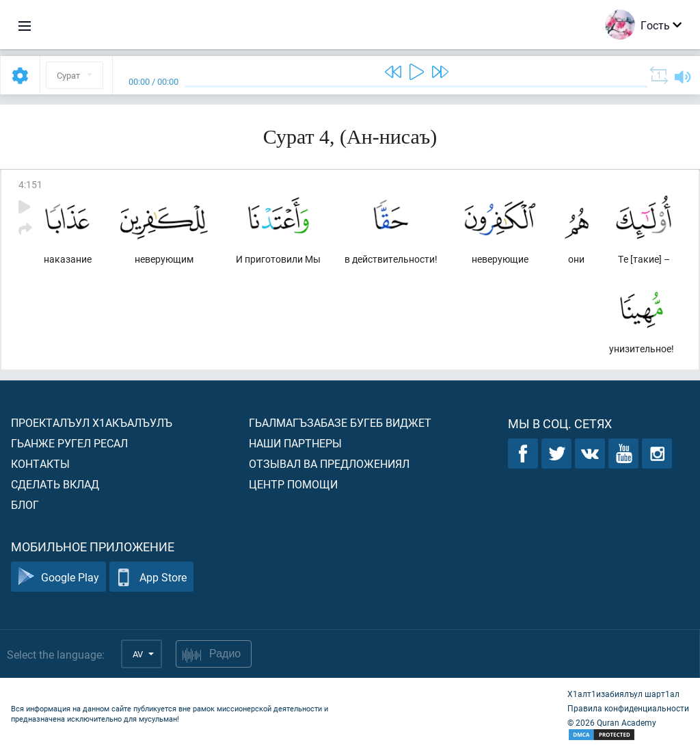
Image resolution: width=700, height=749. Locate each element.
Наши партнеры (295, 443)
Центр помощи (293, 484)
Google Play (58, 577)
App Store (151, 577)
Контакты (40, 463)
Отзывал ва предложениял (329, 463)
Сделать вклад (55, 484)
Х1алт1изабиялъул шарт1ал (623, 694)
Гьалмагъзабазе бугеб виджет (340, 422)
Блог (25, 504)
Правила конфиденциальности (628, 708)
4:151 (30, 184)
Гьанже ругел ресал (69, 443)
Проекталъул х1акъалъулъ (92, 422)
